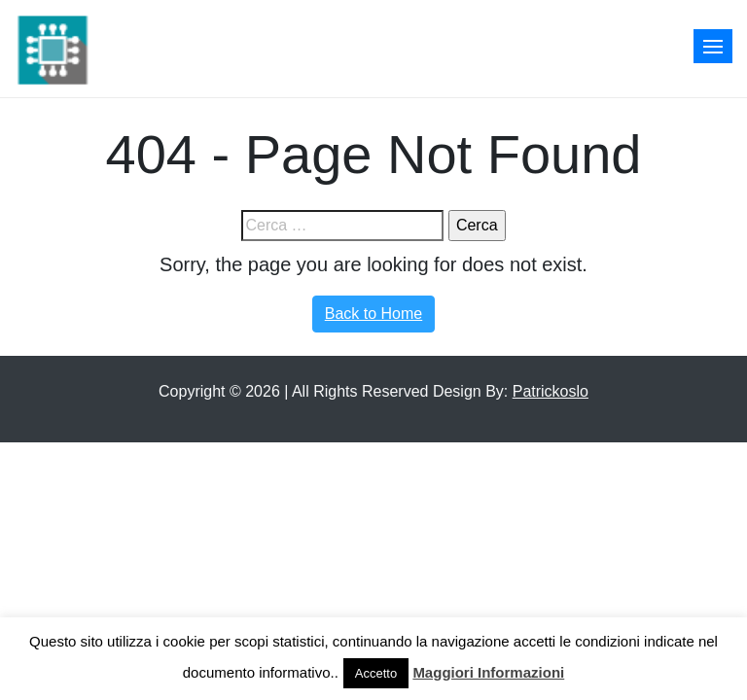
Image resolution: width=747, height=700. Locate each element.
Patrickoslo (551, 391)
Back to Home (373, 314)
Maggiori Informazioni (488, 672)
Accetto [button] (376, 673)
